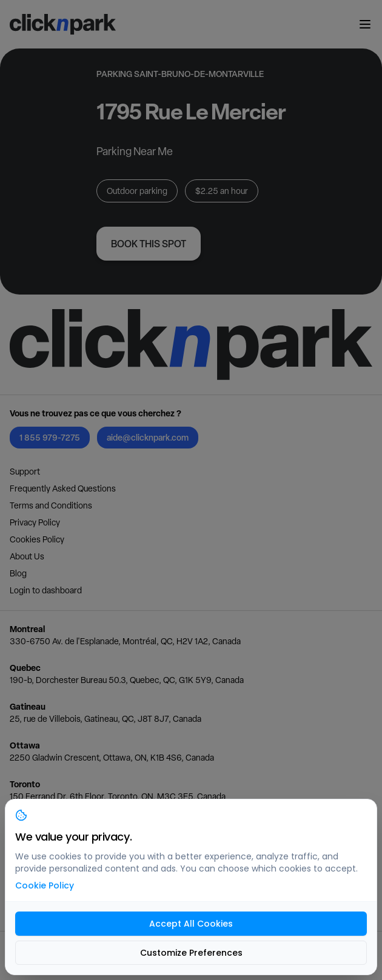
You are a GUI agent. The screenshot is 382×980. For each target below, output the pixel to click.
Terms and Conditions (51, 505)
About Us (27, 556)
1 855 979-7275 (50, 437)
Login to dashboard (46, 590)
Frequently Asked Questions (63, 488)
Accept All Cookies (191, 924)
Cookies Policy (37, 539)
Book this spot (149, 244)
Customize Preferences (191, 953)
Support (25, 472)
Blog (18, 573)
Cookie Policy (45, 885)
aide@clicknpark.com (148, 437)
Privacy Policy (35, 522)
